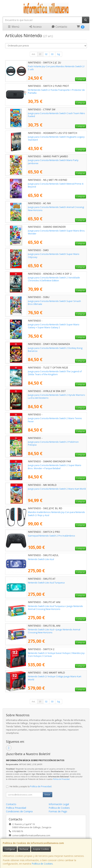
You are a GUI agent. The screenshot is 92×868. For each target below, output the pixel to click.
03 (52, 54)
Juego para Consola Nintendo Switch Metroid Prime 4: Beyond (56, 185)
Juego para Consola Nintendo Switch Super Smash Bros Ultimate (54, 303)
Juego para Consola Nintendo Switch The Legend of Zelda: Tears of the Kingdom (55, 373)
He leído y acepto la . (31, 786)
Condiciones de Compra (19, 811)
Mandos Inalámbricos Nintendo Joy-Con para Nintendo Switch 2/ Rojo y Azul (56, 514)
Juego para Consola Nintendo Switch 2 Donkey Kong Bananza (55, 349)
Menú (13, 27)
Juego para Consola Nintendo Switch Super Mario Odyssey (54, 255)
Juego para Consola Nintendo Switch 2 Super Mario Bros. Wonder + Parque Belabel (55, 467)
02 (46, 54)
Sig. (59, 54)
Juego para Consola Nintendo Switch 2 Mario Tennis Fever (55, 420)
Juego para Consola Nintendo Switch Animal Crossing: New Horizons (56, 209)
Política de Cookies (42, 864)
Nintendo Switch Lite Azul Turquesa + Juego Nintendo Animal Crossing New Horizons (55, 608)
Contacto (59, 27)
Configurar (10, 849)
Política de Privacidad (61, 779)
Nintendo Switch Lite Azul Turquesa (46, 583)
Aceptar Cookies (41, 849)
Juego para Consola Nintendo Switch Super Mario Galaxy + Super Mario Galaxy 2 (54, 326)
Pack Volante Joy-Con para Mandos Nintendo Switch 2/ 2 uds (56, 68)
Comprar (81, 79)
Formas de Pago (58, 811)
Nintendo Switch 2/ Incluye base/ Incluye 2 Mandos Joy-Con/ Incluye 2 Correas (57, 654)
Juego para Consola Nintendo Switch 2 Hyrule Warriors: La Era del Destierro (57, 396)
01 (40, 54)
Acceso (35, 27)
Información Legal (59, 804)
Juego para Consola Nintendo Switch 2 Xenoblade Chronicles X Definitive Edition (54, 279)
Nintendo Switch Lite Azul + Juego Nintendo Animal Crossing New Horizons (54, 631)
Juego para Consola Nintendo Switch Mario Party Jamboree (53, 162)
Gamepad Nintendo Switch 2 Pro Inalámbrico (51, 536)
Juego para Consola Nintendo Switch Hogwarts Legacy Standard (56, 138)
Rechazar (24, 849)
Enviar (47, 795)
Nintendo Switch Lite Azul (41, 559)
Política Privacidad (16, 808)
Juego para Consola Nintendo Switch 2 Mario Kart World (57, 489)
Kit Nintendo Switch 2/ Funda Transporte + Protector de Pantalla (56, 91)
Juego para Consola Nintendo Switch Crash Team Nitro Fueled (56, 115)
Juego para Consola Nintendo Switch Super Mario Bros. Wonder (57, 232)
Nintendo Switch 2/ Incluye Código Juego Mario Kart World (55, 678)
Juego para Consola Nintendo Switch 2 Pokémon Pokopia (53, 443)
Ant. (34, 54)
